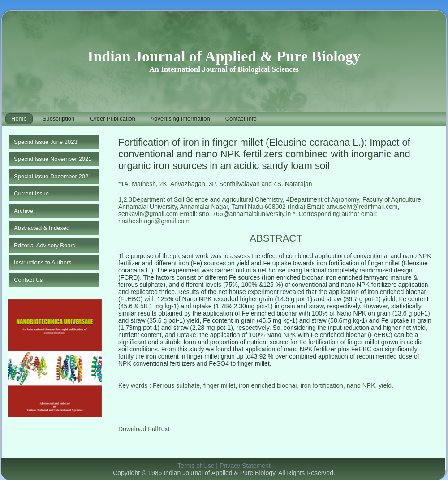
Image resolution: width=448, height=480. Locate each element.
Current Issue (31, 193)
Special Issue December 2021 (53, 176)
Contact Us (28, 280)
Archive (24, 211)
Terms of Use (196, 466)
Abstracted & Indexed (42, 228)
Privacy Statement (245, 466)
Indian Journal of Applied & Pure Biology (224, 56)
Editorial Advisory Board (45, 245)
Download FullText (144, 429)
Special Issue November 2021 (53, 159)
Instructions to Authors (43, 262)
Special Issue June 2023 (46, 142)
